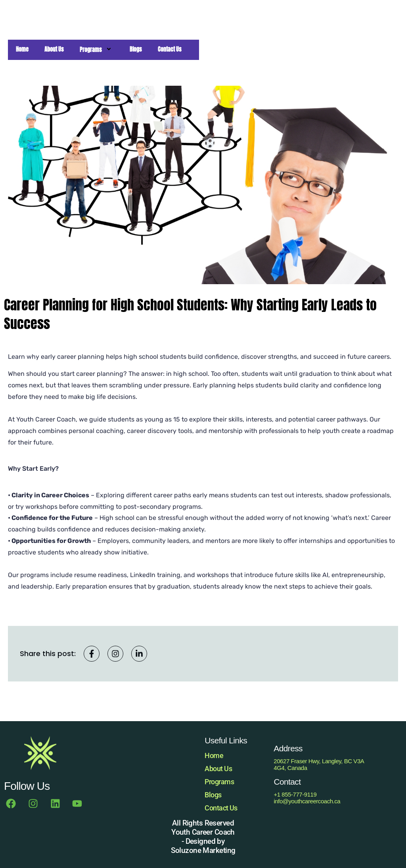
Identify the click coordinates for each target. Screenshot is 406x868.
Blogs (213, 795)
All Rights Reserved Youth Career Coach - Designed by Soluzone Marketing (203, 837)
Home (214, 755)
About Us (218, 769)
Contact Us (221, 808)
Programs (219, 782)
